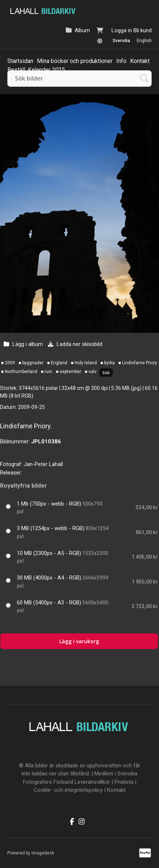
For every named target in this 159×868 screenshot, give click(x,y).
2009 (10, 363)
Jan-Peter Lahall (43, 464)
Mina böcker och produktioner (75, 61)
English (144, 41)
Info (121, 61)
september (70, 372)
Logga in (122, 30)
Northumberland (21, 372)
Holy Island (86, 363)
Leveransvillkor (92, 782)
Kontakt (140, 61)
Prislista (124, 782)
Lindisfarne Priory (140, 363)
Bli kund (143, 30)
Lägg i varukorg (79, 641)
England (59, 363)
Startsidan (20, 61)
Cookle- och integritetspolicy (68, 790)
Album (82, 30)
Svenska (121, 41)
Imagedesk (43, 853)
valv (92, 372)
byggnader (33, 363)
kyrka (109, 363)
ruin (48, 372)
